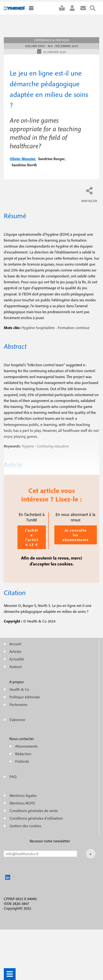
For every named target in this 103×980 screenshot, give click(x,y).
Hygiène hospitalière (38, 328)
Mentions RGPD (22, 803)
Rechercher (94, 8)
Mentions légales (23, 795)
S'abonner (64, 8)
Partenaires (18, 705)
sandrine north (24, 165)
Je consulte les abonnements (76, 535)
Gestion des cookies (25, 826)
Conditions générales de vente (34, 811)
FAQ (13, 777)
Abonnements (26, 746)
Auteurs (16, 667)
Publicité (22, 761)
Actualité (17, 659)
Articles (15, 651)
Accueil (15, 644)
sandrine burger (51, 159)
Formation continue (74, 328)
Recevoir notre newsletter (50, 841)
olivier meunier (23, 159)
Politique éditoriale (25, 697)
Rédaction (23, 754)
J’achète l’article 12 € (32, 537)
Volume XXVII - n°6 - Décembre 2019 (52, 46)
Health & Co (19, 689)
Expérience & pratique (52, 40)
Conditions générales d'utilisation (36, 818)
